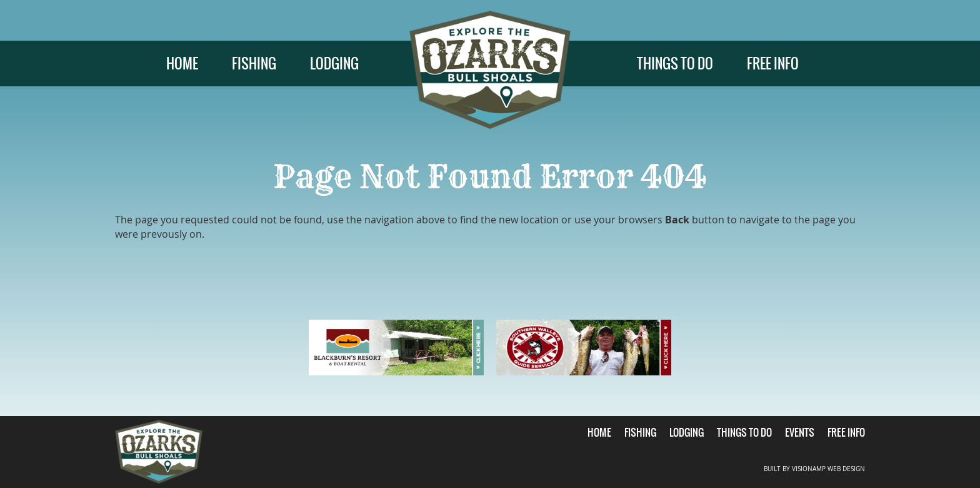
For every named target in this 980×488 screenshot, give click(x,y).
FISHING (254, 64)
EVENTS (800, 432)
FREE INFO (773, 64)
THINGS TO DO (675, 64)
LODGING (334, 64)
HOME (182, 64)
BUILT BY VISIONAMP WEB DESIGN (814, 469)
